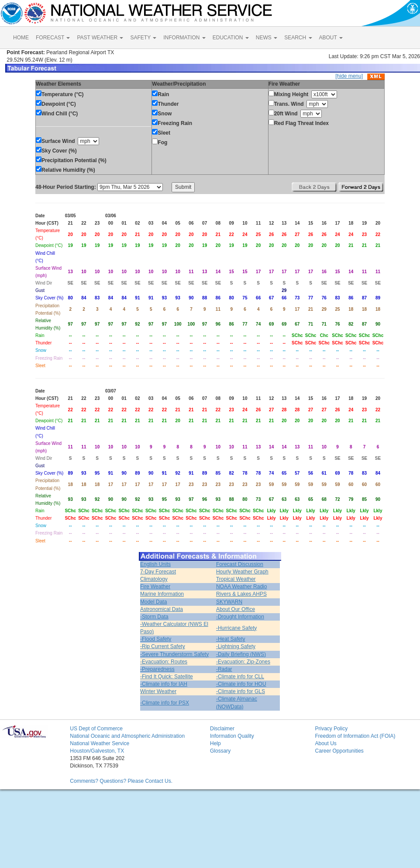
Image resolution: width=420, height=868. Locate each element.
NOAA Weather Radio (242, 587)
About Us (325, 743)
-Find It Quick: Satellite (167, 677)
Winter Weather (158, 691)
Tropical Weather (236, 579)
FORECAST (53, 38)
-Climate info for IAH (164, 684)
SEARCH (298, 38)
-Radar (224, 669)
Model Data (153, 602)
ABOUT (331, 38)
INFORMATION (184, 38)
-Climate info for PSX (165, 703)
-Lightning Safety (236, 646)
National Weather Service (100, 743)
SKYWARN (229, 602)
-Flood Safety (156, 639)
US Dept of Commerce (96, 729)
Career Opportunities (339, 751)
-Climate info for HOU (241, 684)
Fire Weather (155, 587)
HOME (21, 38)
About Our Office (236, 609)
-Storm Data (154, 617)
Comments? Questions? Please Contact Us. (121, 781)
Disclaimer (222, 729)
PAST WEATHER (100, 38)
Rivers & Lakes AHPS (241, 594)
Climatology (154, 579)
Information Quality (232, 736)
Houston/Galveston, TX (97, 751)
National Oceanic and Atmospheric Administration (127, 736)
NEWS (267, 38)
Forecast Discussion (240, 564)
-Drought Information (240, 617)
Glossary (220, 751)
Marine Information (162, 594)
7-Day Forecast (158, 572)
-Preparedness (157, 669)
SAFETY (143, 38)
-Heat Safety (231, 639)
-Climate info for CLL (240, 677)
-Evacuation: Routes (164, 662)
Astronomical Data (162, 609)
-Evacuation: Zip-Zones (243, 662)
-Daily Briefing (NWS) (241, 654)
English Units (155, 564)
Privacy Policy (331, 729)
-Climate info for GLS (241, 691)
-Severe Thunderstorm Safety (174, 654)
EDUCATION (231, 38)
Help (215, 743)
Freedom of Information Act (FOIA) (355, 736)
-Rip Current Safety (163, 646)
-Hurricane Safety (236, 628)
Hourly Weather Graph (242, 572)
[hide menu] (349, 76)
